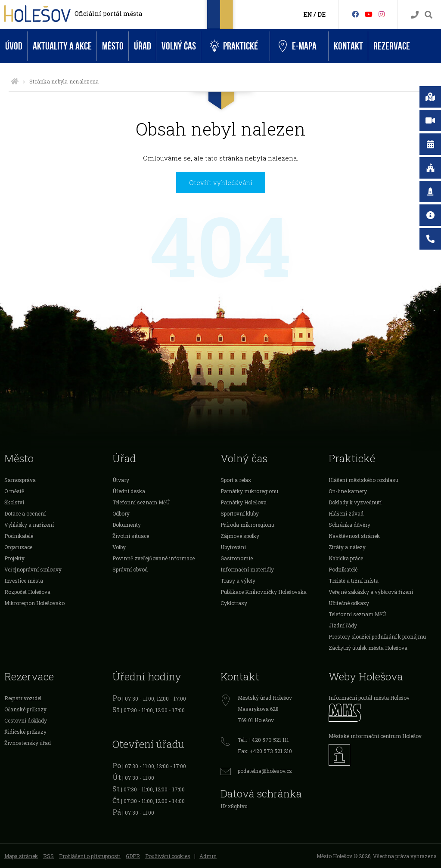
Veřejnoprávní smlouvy (33, 569)
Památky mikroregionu (249, 491)
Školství (14, 502)
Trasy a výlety (238, 581)
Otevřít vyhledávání (221, 182)
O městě (14, 491)
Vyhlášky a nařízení (29, 525)
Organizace (18, 547)
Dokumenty (127, 525)
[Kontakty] (415, 15)
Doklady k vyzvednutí (355, 502)
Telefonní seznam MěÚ (141, 502)
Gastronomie (237, 558)
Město (113, 46)
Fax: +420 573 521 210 (265, 751)
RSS (48, 856)
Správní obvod (130, 569)
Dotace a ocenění (25, 513)
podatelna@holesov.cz (265, 771)
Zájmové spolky (240, 536)
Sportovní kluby (240, 513)
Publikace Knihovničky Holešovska (264, 592)
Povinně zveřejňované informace (154, 558)
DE (321, 14)
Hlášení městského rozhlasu (363, 480)
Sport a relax (236, 480)
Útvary (121, 480)
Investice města (24, 581)
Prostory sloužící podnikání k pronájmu (377, 636)
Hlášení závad (346, 513)
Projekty (14, 558)
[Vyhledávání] (429, 15)
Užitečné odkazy (349, 603)
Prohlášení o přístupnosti (90, 856)
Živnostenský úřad (28, 743)
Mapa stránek (21, 856)
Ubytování (233, 547)
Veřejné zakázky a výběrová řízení (371, 592)
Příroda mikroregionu (247, 525)
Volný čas (179, 46)
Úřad (143, 46)
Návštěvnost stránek (354, 536)
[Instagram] (382, 14)
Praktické (234, 46)
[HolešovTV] (369, 14)
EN (308, 14)
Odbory (121, 513)
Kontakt (348, 46)
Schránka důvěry (349, 525)
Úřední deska (129, 491)
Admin (208, 856)
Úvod (14, 46)
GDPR (133, 856)
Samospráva (20, 480)
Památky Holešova (244, 502)
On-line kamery (348, 491)
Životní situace (131, 536)
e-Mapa (298, 46)
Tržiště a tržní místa (354, 581)
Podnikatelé (19, 536)
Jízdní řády (343, 625)
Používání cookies (168, 856)
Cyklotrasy (234, 603)
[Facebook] (355, 14)
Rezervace (392, 46)
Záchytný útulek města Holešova (368, 648)
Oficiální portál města (108, 14)
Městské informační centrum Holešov (375, 736)
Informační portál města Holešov (369, 698)
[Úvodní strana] (15, 81)
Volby (119, 547)
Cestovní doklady (26, 720)
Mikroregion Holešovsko (34, 603)
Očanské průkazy (25, 709)
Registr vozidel (23, 698)
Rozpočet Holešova (27, 592)
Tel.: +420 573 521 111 (263, 740)
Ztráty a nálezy (347, 547)
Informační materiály (247, 569)
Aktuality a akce (62, 46)
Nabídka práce (346, 558)
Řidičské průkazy (25, 732)
